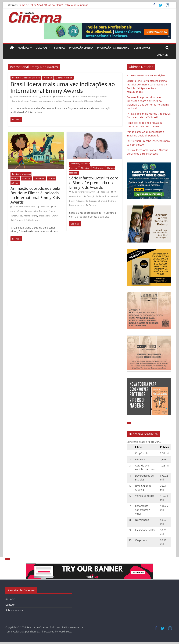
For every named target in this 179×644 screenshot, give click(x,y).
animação (33, 211)
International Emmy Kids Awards (55, 101)
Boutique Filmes (47, 211)
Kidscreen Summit (98, 201)
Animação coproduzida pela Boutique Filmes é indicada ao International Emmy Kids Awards (35, 195)
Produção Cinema (81, 48)
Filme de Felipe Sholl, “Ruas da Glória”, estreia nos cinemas (53, 5)
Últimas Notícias (64, 78)
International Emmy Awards (24, 101)
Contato (10, 605)
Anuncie (163, 55)
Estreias (60, 48)
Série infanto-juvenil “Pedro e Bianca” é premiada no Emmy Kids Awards (94, 182)
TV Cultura (91, 205)
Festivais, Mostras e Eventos (26, 78)
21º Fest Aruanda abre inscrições (146, 75)
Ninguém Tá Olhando (82, 101)
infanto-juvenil (30, 216)
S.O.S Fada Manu (32, 220)
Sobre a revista (14, 610)
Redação (47, 97)
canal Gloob (16, 216)
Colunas (42, 48)
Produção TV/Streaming (113, 48)
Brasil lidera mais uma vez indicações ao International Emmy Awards (63, 87)
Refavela (98, 101)
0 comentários (62, 97)
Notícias (23, 48)
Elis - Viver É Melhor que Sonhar (91, 97)
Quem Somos (142, 48)
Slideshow (39, 178)
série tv (81, 205)
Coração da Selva (95, 196)
